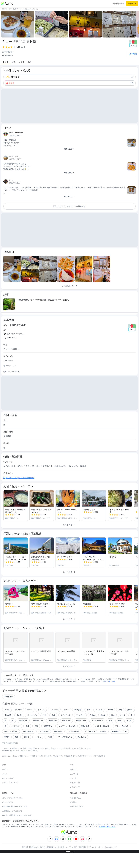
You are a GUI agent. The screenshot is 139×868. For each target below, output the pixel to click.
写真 (14, 62)
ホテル (5, 784)
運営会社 (26, 862)
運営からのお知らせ (38, 862)
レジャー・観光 (8, 793)
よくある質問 (59, 862)
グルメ (5, 789)
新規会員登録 (118, 4)
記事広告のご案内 (77, 821)
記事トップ (74, 784)
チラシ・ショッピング (10, 797)
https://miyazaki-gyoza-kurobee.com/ (19, 492)
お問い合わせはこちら (107, 841)
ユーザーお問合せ (72, 862)
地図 (30, 62)
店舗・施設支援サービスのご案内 (14, 821)
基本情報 (133, 54)
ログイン (132, 4)
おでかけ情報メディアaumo (12, 813)
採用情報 (50, 862)
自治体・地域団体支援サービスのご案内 (17, 830)
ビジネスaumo (7, 817)
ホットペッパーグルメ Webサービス (24, 765)
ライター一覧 (75, 797)
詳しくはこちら (109, 696)
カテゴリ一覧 (75, 802)
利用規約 (84, 862)
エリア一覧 (74, 789)
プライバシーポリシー (97, 862)
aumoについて (111, 862)
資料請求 (73, 817)
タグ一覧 (73, 793)
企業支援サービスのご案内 (12, 826)
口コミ (22, 62)
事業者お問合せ (76, 813)
